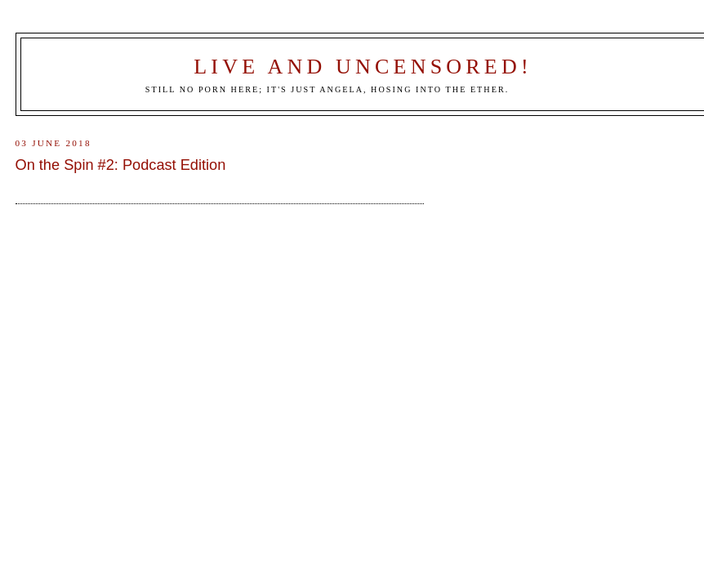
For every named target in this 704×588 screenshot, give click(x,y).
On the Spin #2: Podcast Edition (121, 165)
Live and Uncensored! (363, 67)
